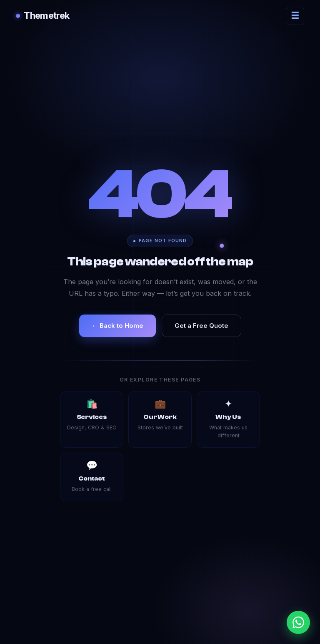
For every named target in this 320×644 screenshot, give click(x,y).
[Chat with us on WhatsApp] (298, 622)
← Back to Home (117, 326)
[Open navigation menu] (295, 16)
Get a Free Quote (201, 326)
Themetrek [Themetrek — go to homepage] (42, 15)
